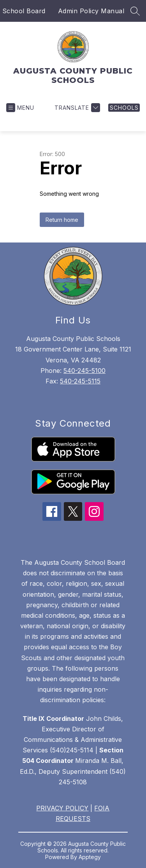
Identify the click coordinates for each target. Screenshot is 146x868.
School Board (24, 11)
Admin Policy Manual (91, 11)
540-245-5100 (84, 371)
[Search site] (135, 11)
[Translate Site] (76, 108)
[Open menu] (20, 108)
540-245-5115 (80, 381)
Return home (62, 220)
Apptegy (90, 857)
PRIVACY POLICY (62, 808)
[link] (124, 108)
